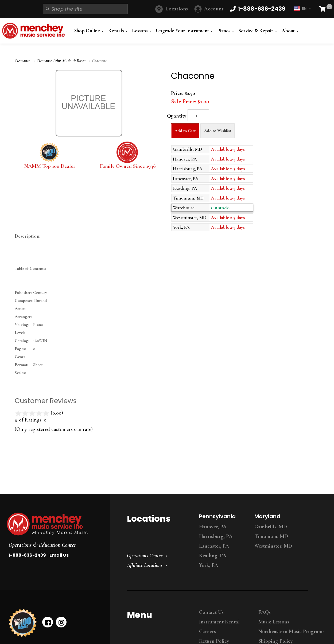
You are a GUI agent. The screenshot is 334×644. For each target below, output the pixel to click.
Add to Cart (185, 131)
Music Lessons (274, 622)
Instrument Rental (219, 622)
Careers (207, 631)
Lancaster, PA (214, 546)
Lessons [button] (142, 31)
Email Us (59, 555)
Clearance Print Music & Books (61, 61)
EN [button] (302, 9)
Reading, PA (213, 556)
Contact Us (211, 612)
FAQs (265, 612)
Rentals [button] (118, 31)
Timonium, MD (271, 536)
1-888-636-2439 (27, 555)
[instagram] (61, 622)
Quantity (177, 116)
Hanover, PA (213, 527)
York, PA (209, 565)
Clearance (22, 61)
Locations (177, 9)
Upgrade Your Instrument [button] (184, 31)
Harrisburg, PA (216, 536)
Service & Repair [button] (258, 31)
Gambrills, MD (271, 527)
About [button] (290, 31)
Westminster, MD (273, 546)
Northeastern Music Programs (291, 631)
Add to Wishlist (218, 131)
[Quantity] (198, 115)
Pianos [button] (226, 31)
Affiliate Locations (145, 565)
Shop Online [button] (89, 31)
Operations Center (145, 556)
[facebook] (48, 622)
